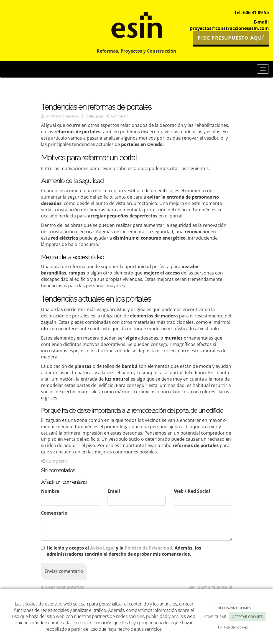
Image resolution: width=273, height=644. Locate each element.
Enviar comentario (64, 571)
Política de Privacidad (148, 548)
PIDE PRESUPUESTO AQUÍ (231, 38)
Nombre (50, 491)
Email (114, 491)
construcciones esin (62, 116)
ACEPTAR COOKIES (248, 617)
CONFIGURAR (215, 617)
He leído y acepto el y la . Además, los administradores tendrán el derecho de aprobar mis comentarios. (124, 551)
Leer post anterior (62, 587)
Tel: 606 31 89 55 (252, 12)
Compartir (117, 116)
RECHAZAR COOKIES (234, 608)
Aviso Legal (102, 548)
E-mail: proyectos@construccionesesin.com (229, 25)
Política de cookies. (233, 627)
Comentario (54, 513)
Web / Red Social (192, 491)
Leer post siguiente (210, 587)
